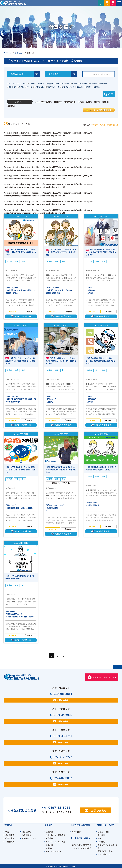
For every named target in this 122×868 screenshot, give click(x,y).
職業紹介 (49, 848)
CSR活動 (101, 842)
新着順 (95, 125)
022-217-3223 (63, 757)
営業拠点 (8, 825)
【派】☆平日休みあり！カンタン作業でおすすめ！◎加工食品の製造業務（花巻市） (20, 470)
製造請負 (49, 838)
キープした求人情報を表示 (101, 110)
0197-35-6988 (63, 715)
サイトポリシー (104, 854)
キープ (14, 312)
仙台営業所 (26, 832)
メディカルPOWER (53, 851)
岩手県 (9, 261)
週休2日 (106, 102)
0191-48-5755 (63, 736)
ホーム (8, 53)
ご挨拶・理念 (103, 832)
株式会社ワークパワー (106, 825)
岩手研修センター (29, 838)
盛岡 (17, 479)
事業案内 (48, 825)
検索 (111, 94)
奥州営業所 (10, 835)
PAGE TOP (117, 667)
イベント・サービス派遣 (55, 842)
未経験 (81, 102)
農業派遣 (49, 845)
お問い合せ (76, 832)
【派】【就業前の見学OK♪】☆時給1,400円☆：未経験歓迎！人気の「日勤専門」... (101, 361)
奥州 (23, 261)
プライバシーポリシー (107, 851)
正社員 (89, 102)
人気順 (103, 125)
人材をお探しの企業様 (80, 825)
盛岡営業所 (10, 838)
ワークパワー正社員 (43, 102)
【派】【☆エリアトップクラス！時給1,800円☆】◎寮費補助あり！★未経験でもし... (20, 361)
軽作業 (97, 102)
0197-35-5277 (59, 807)
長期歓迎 (11, 106)
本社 (7, 832)
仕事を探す (19, 53)
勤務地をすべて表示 (60, 483)
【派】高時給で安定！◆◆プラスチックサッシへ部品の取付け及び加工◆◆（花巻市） (61, 470)
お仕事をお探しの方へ (80, 838)
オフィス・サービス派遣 (55, 835)
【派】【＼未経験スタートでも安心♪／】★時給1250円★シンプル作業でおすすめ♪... (61, 361)
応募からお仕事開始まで (82, 845)
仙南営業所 (26, 835)
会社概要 (101, 835)
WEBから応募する (23, 316)
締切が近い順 (113, 125)
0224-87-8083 (63, 778)
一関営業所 (10, 842)
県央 (17, 261)
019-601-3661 (63, 694)
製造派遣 (49, 832)
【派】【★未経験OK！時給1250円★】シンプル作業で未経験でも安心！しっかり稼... (101, 252)
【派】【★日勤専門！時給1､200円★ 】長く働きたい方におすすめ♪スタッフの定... (61, 252)
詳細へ (30, 312)
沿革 (100, 838)
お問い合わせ (63, 700)
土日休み (58, 102)
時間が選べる (70, 102)
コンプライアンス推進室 (81, 848)
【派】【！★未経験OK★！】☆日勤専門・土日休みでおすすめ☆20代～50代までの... (21, 252)
